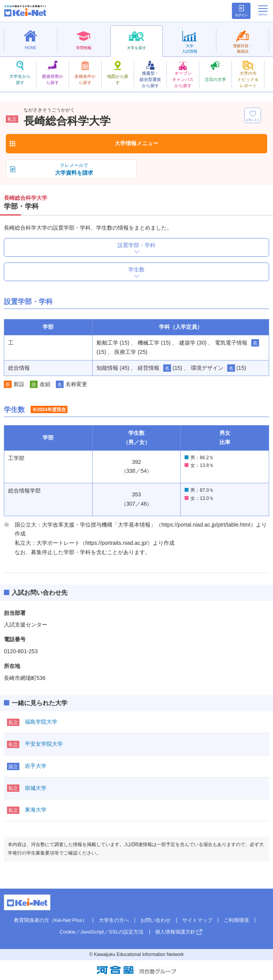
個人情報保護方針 (175, 932)
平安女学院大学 (44, 744)
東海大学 (36, 810)
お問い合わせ (156, 920)
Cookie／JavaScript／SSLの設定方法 (102, 932)
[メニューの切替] (263, 10)
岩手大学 (36, 766)
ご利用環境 (236, 920)
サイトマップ (197, 920)
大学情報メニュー (136, 143)
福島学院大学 (41, 722)
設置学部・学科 (136, 245)
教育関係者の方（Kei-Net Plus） (51, 920)
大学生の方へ (114, 920)
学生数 (136, 269)
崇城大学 (36, 788)
